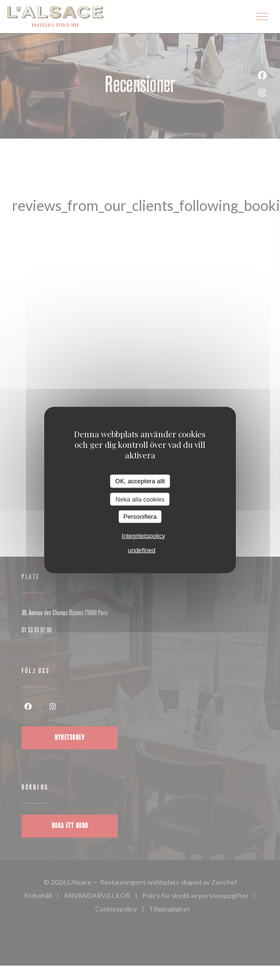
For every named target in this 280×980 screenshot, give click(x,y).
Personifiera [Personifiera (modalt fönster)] (140, 517)
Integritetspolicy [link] (143, 535)
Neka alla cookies (140, 499)
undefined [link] (141, 550)
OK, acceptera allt (140, 481)
